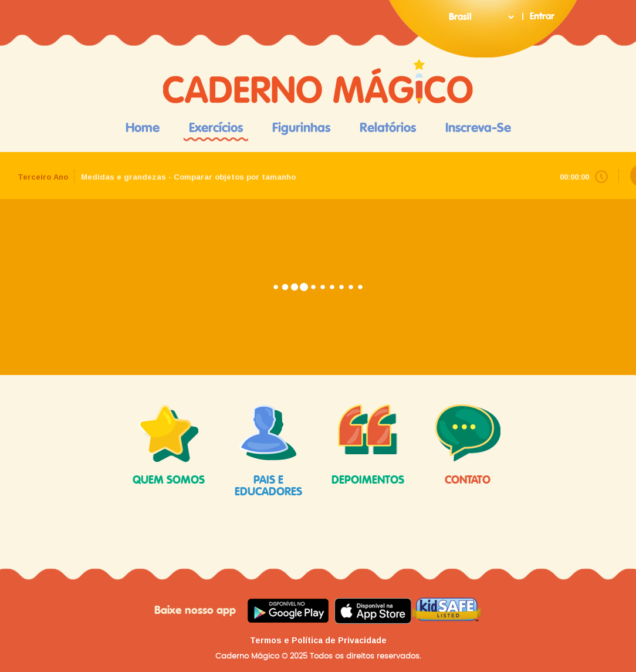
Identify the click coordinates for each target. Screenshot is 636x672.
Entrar (542, 16)
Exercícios (216, 128)
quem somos (169, 445)
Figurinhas (301, 128)
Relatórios (388, 128)
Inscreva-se (478, 128)
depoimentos (368, 445)
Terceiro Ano (43, 177)
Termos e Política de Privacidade (318, 640)
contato (468, 445)
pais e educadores (268, 451)
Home (143, 128)
